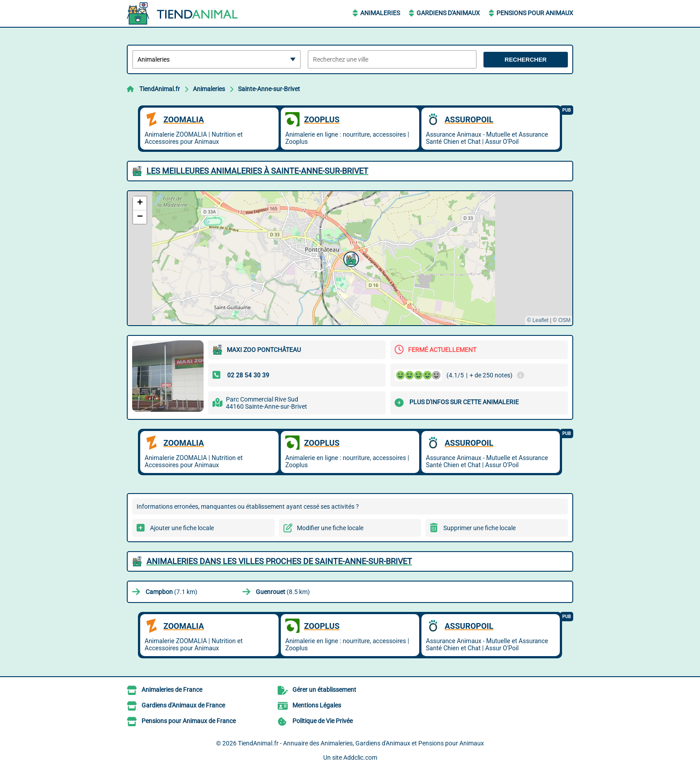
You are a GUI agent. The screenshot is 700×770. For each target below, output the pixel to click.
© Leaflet (537, 320)
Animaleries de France (172, 690)
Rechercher (525, 60)
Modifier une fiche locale (330, 528)
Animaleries (380, 13)
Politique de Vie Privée (323, 721)
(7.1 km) (171, 592)
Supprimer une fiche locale (479, 528)
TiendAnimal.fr (160, 89)
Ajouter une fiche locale (182, 528)
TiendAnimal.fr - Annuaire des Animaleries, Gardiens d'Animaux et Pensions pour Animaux (361, 743)
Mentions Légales (317, 705)
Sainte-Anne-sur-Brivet (269, 89)
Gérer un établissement (324, 690)
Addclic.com (360, 757)
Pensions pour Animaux (535, 13)
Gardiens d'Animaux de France (183, 705)
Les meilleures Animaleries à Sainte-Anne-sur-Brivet (257, 171)
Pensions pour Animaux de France (189, 721)
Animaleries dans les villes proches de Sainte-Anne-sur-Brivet (279, 561)
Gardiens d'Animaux (448, 13)
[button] (350, 258)
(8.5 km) (283, 592)
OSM (565, 320)
